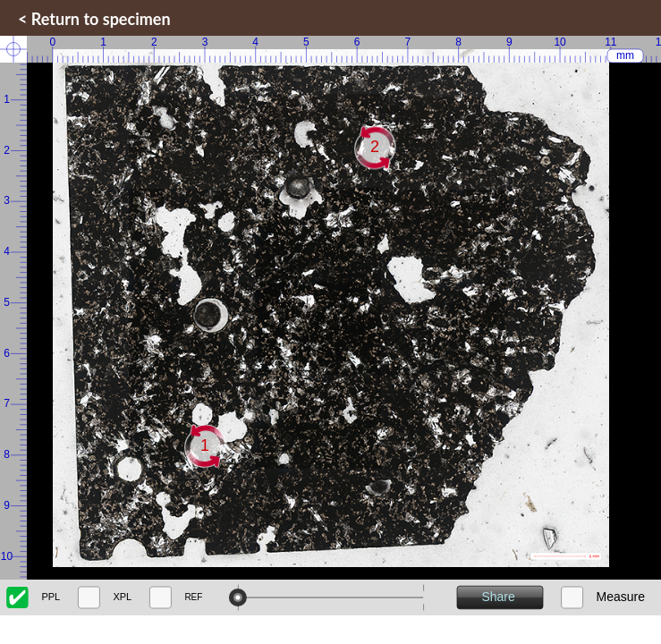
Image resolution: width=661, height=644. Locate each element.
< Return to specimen (94, 19)
